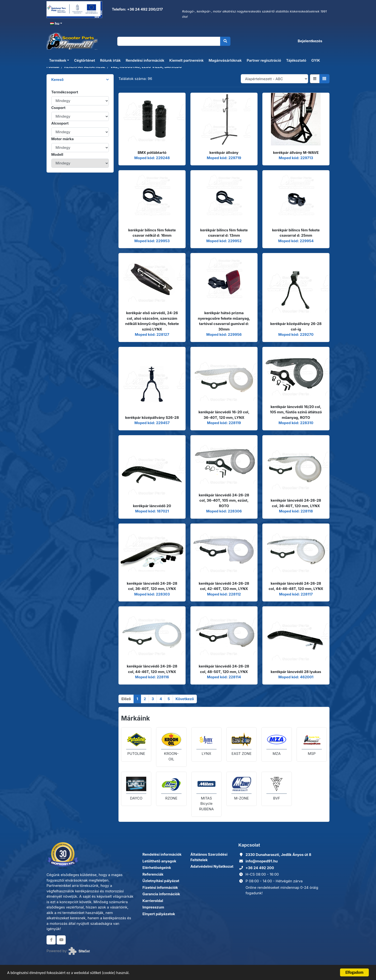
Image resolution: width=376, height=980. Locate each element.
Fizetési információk (160, 887)
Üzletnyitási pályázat (161, 881)
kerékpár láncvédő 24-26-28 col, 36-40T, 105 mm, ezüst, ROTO (224, 500)
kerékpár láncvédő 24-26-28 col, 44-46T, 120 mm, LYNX (152, 669)
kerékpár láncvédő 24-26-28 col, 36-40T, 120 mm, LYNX (296, 503)
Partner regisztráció (264, 60)
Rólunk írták (110, 60)
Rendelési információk (145, 60)
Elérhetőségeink (157, 868)
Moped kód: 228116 (152, 677)
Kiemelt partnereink (186, 60)
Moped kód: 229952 (224, 241)
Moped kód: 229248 (152, 158)
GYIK (316, 60)
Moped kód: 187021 (152, 511)
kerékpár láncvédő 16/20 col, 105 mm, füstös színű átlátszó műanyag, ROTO (296, 412)
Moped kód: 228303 (152, 594)
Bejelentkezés (310, 41)
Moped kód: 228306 (224, 511)
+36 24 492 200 (260, 868)
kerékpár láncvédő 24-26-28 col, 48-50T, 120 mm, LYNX (224, 669)
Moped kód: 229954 (296, 241)
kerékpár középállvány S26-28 (152, 418)
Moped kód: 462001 (296, 677)
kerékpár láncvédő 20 (152, 506)
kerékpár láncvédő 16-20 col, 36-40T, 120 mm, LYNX (224, 415)
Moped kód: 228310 (296, 423)
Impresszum (153, 907)
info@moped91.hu (262, 861)
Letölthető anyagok (159, 861)
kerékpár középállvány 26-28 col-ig (296, 326)
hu (55, 23)
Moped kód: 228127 (152, 334)
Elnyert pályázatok (159, 914)
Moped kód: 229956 (224, 334)
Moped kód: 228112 (224, 594)
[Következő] (185, 699)
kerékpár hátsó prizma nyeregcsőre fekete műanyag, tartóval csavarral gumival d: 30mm (224, 321)
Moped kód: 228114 (224, 677)
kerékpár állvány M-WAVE (296, 153)
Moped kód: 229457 (152, 423)
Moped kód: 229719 (224, 158)
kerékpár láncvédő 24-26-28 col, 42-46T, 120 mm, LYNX (224, 586)
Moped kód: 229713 (296, 158)
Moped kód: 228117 (296, 594)
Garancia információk (161, 894)
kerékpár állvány (224, 153)
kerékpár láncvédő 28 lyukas (296, 672)
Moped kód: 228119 (224, 423)
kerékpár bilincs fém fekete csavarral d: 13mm (224, 233)
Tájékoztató (296, 60)
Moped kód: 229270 (296, 334)
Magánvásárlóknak (225, 60)
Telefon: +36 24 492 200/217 (137, 9)
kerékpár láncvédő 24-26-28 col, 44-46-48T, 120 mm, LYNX (296, 586)
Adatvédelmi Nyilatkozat (212, 866)
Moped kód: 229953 (152, 241)
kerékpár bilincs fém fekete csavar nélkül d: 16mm (152, 233)
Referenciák (153, 874)
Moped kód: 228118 (296, 511)
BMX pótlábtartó (152, 153)
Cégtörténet (85, 60)
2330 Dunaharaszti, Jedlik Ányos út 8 (278, 855)
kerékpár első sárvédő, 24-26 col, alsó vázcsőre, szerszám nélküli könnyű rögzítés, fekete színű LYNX (152, 321)
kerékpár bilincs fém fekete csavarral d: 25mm (296, 233)
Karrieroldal (153, 901)
